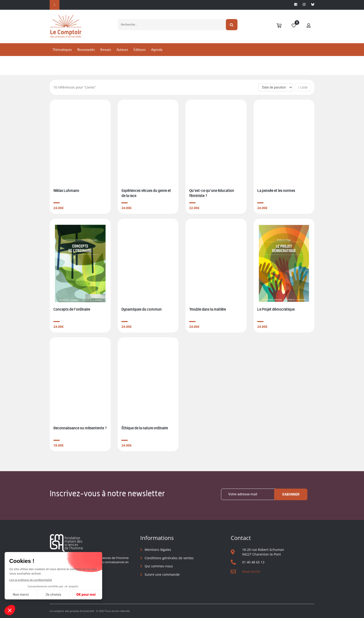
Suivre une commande (162, 574)
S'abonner (291, 494)
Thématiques (62, 50)
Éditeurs (140, 50)
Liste (303, 87)
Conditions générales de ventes (169, 558)
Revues (106, 50)
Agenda (157, 50)
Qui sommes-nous (159, 566)
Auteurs (122, 50)
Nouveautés (86, 50)
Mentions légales (158, 550)
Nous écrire (251, 571)
